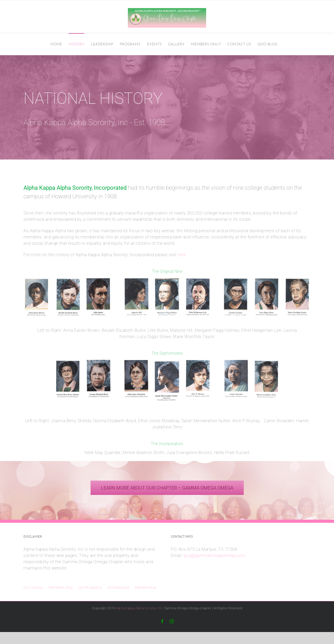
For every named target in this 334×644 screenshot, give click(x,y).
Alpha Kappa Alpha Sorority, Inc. (140, 608)
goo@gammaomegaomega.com (214, 556)
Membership (146, 587)
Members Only (61, 587)
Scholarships (119, 587)
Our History (33, 587)
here (182, 255)
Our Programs (90, 587)
